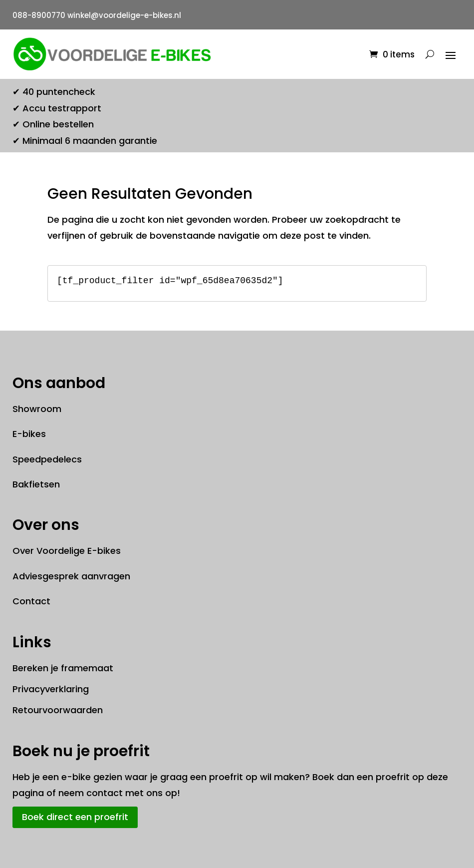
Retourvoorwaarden (58, 710)
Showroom (37, 409)
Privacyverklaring (51, 689)
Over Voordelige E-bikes (67, 551)
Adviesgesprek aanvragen (71, 576)
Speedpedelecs (47, 459)
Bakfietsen (36, 484)
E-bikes (29, 434)
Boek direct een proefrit (75, 817)
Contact (31, 601)
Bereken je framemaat (63, 668)
